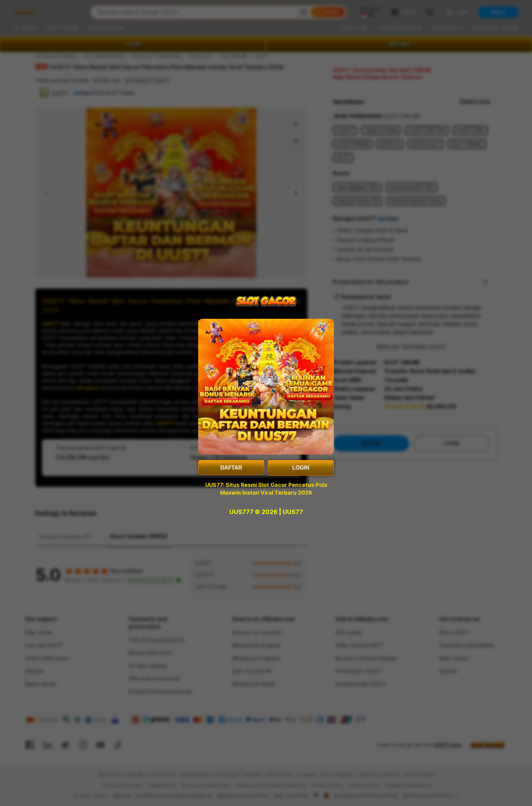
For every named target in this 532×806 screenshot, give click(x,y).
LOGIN (301, 468)
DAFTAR (231, 468)
